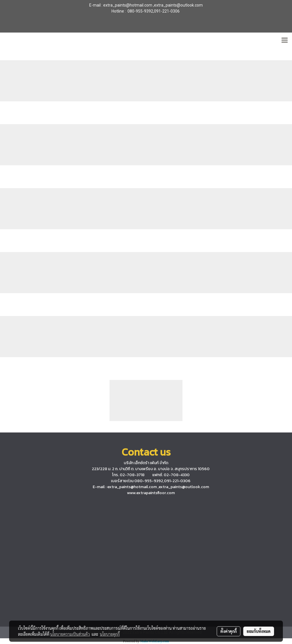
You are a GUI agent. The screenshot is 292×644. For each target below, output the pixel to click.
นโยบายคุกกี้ (110, 634)
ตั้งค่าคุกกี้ (229, 631)
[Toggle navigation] (285, 41)
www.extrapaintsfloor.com (151, 493)
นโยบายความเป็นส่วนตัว (70, 634)
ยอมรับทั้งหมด (259, 631)
